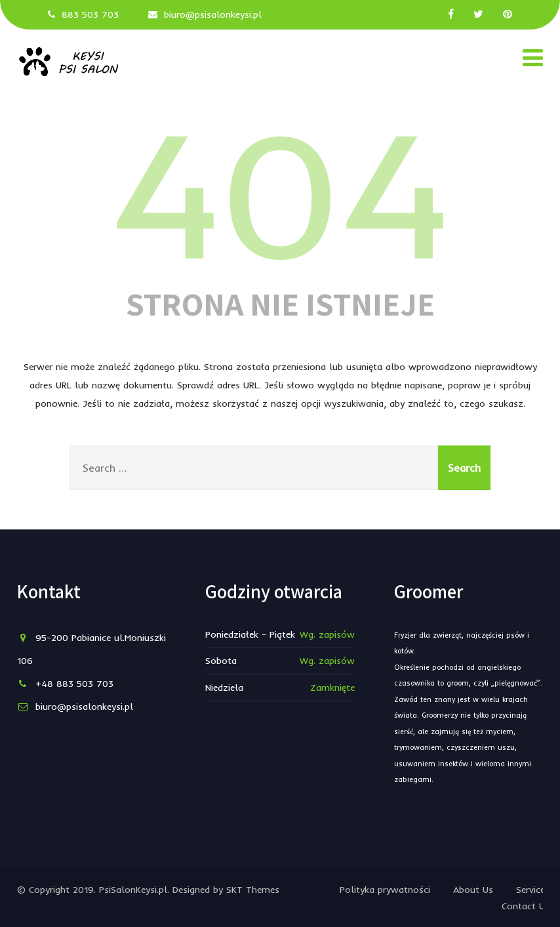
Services (533, 890)
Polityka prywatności (385, 890)
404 (280, 190)
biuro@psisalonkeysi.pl (213, 14)
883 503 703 (90, 14)
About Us (473, 890)
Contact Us (526, 906)
